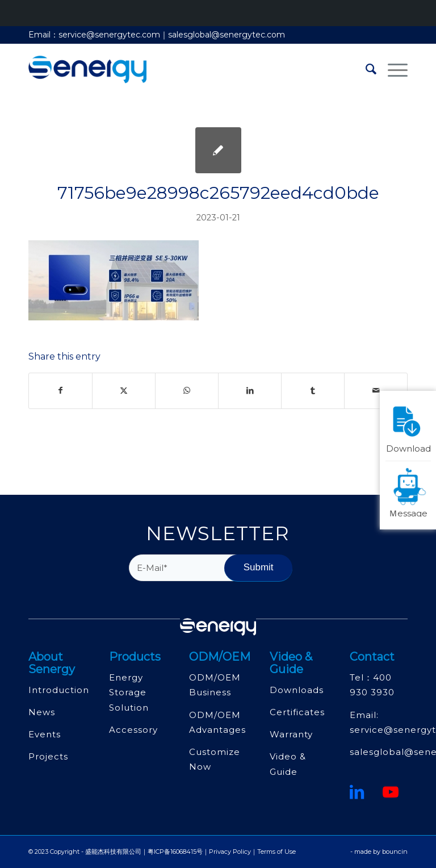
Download (409, 427)
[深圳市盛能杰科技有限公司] (87, 69)
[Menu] (392, 69)
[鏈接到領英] (357, 792)
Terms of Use (276, 852)
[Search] (365, 69)
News (42, 712)
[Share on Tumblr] (313, 391)
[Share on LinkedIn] (250, 391)
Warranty (291, 734)
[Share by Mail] (376, 391)
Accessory (133, 730)
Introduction (59, 690)
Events (45, 734)
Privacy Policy (230, 852)
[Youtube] (391, 792)
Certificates (297, 712)
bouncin (395, 852)
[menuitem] (365, 69)
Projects (48, 756)
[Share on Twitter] (124, 391)
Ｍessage (410, 492)
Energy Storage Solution (129, 692)
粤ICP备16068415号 (175, 852)
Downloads (297, 690)
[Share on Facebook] (60, 391)
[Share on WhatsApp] (187, 391)
